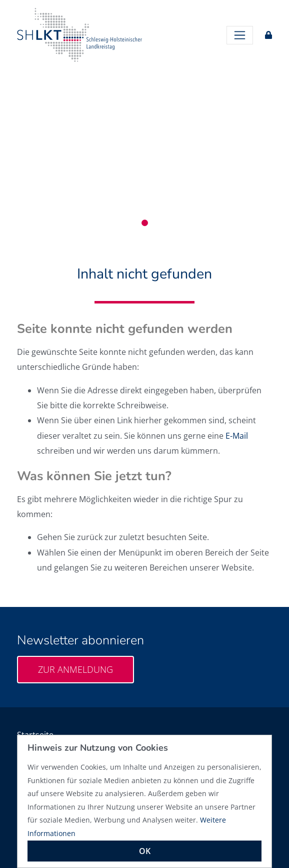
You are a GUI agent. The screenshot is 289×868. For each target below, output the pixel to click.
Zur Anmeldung (75, 669)
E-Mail (237, 436)
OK (145, 851)
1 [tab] (145, 223)
